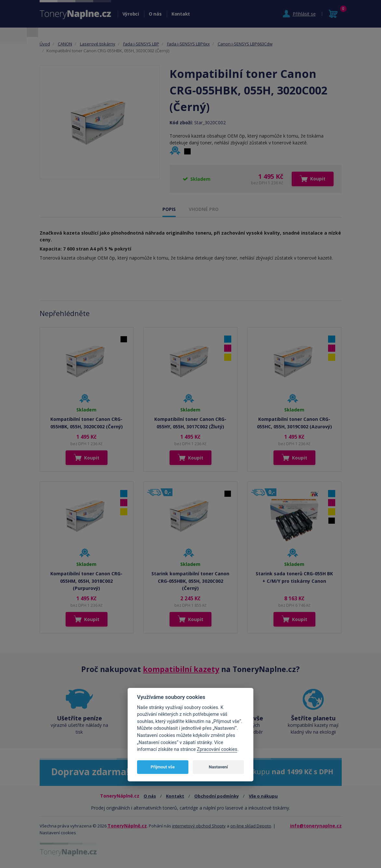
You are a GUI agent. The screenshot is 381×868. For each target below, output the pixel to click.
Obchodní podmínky (216, 796)
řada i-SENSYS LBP (141, 44)
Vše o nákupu (263, 796)
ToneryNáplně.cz (127, 826)
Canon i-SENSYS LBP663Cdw (245, 44)
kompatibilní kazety (181, 669)
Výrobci (131, 14)
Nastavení (218, 767)
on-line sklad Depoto (251, 826)
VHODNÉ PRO (204, 209)
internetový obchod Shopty (199, 826)
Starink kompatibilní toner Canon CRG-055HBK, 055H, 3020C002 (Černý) (190, 581)
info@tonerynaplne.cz (316, 826)
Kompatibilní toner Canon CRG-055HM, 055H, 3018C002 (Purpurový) (86, 581)
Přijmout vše (163, 767)
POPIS (169, 209)
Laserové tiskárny (98, 44)
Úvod (45, 44)
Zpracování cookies (217, 749)
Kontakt (181, 14)
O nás (155, 14)
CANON (65, 44)
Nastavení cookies (58, 833)
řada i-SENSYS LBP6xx (188, 44)
